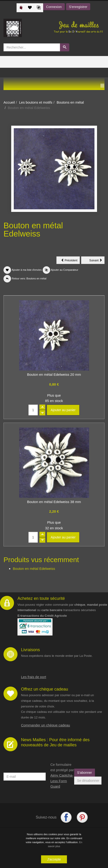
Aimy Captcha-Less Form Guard (62, 781)
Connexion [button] (54, 7)
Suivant (97, 261)
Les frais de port (34, 677)
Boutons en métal (70, 102)
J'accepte (54, 859)
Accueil (9, 102)
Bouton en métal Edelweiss (34, 569)
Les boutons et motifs (36, 102)
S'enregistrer (78, 7)
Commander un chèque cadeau (45, 725)
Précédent (70, 261)
